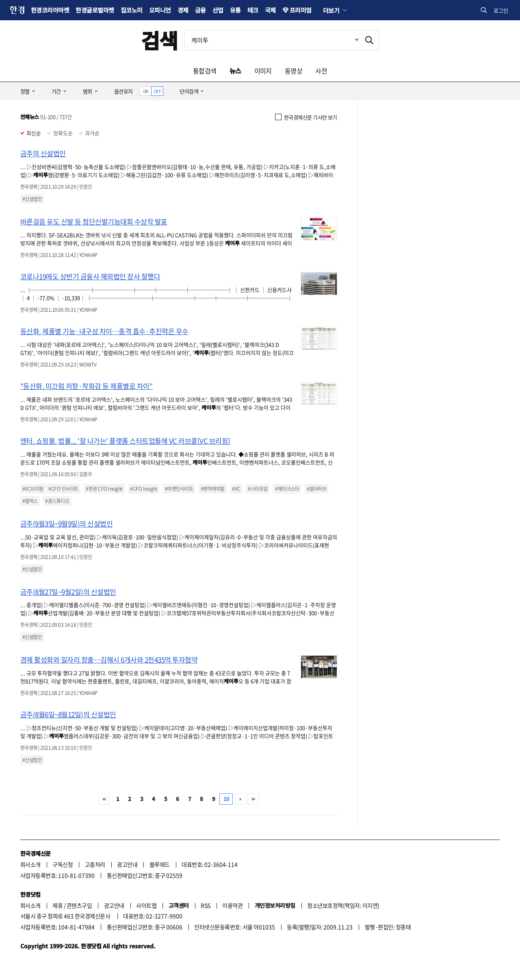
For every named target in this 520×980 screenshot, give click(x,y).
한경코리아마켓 (50, 10)
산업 (218, 10)
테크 (253, 10)
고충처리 (95, 864)
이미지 (263, 71)
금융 (200, 10)
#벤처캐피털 (213, 489)
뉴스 (235, 71)
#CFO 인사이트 (63, 489)
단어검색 (189, 91)
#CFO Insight (144, 489)
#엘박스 (30, 501)
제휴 (57, 905)
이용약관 (232, 905)
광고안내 (127, 864)
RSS (205, 905)
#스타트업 (258, 489)
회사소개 (30, 864)
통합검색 (205, 71)
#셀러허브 (316, 489)
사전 (321, 71)
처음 (104, 799)
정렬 (25, 91)
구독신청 (63, 864)
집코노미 (132, 10)
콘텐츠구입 (79, 905)
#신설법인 (32, 199)
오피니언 (160, 10)
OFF (157, 91)
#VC (236, 489)
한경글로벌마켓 (95, 10)
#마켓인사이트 (179, 489)
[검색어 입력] (272, 40)
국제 (270, 10)
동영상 (294, 71)
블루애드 (160, 864)
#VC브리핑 (33, 489)
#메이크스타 (287, 489)
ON (146, 91)
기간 (56, 91)
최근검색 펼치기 (351, 40)
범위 (88, 91)
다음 (240, 799)
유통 (235, 10)
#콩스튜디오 (57, 501)
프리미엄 (301, 10)
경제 (183, 10)
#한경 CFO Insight (104, 489)
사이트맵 (146, 905)
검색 (159, 40)
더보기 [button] (331, 10)
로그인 (501, 10)
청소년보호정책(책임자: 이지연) (343, 905)
